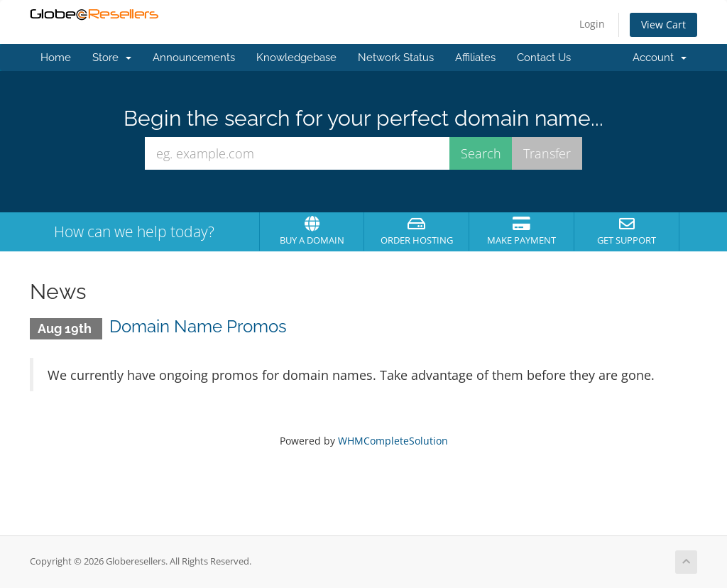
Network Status (396, 58)
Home (56, 58)
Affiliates (475, 58)
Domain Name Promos (198, 326)
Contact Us (544, 58)
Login (592, 24)
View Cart (663, 24)
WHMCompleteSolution (393, 441)
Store (112, 58)
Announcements (194, 58)
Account (660, 58)
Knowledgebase (296, 58)
